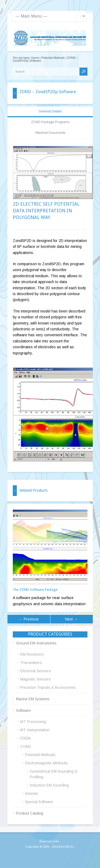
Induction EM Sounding (49, 785)
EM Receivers (32, 654)
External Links (49, 841)
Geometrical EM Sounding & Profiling (54, 774)
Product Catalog (30, 813)
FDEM (25, 738)
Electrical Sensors (36, 671)
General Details (50, 111)
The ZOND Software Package (35, 590)
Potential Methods (53, 58)
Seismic (32, 793)
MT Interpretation (35, 730)
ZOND (26, 746)
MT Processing (33, 722)
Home (35, 58)
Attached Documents (50, 133)
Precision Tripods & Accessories (48, 687)
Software (23, 710)
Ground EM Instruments (36, 643)
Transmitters (31, 663)
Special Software (39, 802)
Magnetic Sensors (36, 679)
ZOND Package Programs (50, 122)
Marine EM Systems (33, 699)
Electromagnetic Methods (46, 763)
